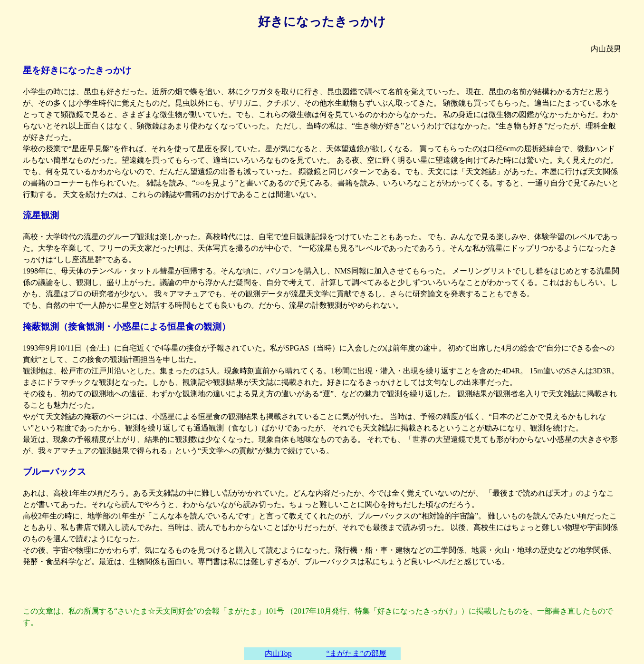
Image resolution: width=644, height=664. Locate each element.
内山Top (278, 653)
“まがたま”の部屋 (356, 653)
